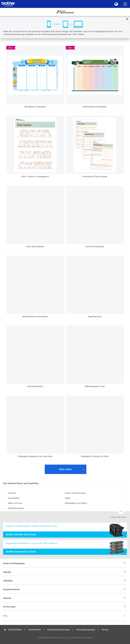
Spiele (68, 498)
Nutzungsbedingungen (86, 630)
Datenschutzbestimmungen (58, 630)
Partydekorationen (16, 508)
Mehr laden (65, 469)
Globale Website (15, 630)
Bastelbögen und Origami (76, 503)
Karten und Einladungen (76, 493)
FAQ (5, 616)
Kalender (12, 493)
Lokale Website (34, 630)
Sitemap (105, 630)
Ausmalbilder (14, 498)
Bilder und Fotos (15, 503)
